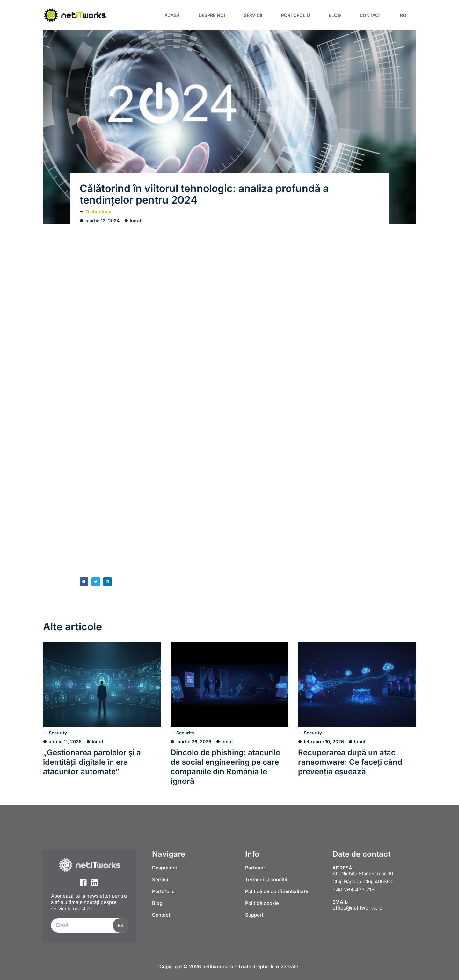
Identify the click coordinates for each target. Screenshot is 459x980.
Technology (98, 212)
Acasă (172, 15)
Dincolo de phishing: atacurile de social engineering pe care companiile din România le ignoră (225, 767)
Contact (370, 15)
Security (58, 733)
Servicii (253, 15)
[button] (84, 582)
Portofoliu (295, 15)
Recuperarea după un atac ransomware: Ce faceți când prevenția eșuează (350, 762)
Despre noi (212, 15)
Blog (335, 15)
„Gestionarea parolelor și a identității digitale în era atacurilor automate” (92, 762)
